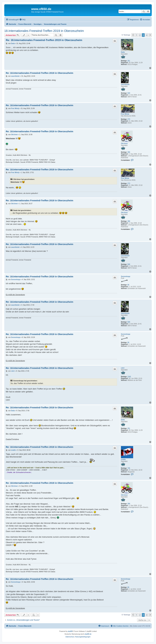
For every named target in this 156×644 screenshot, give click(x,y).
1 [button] (136, 35)
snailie (123, 460)
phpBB (70, 631)
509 (129, 93)
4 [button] (147, 35)
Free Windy (125, 114)
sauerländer (125, 84)
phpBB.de (88, 634)
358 (129, 152)
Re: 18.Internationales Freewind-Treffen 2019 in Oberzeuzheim (44, 40)
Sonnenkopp (126, 276)
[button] (133, 35)
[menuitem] (22, 20)
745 (129, 468)
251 (129, 61)
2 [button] (140, 35)
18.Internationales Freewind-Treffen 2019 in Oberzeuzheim (44, 31)
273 (129, 119)
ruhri (123, 368)
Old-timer (124, 144)
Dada (123, 52)
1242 (129, 377)
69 (128, 285)
